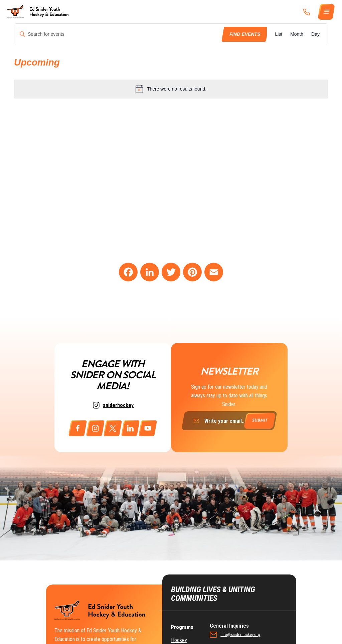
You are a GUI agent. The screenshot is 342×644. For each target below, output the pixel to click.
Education (181, 634)
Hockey (179, 623)
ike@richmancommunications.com (266, 641)
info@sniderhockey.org (256, 617)
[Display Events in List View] (279, 34)
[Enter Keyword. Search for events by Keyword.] (119, 34)
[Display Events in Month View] (297, 34)
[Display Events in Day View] (315, 34)
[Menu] (327, 12)
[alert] (171, 89)
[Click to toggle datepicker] (37, 62)
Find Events (245, 34)
